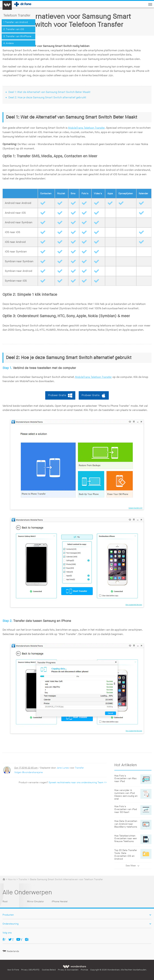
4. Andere (8, 43)
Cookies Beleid (49, 970)
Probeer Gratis (57, 395)
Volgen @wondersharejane (28, 772)
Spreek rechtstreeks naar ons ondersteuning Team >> (78, 782)
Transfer (79, 768)
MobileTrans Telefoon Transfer (86, 128)
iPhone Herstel (60, 902)
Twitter (13, 939)
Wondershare (75, 966)
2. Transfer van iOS (14, 29)
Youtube (21, 939)
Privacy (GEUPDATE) (30, 970)
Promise (84, 970)
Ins (28, 939)
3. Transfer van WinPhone (17, 36)
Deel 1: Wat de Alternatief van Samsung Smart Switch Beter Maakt (49, 92)
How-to (12, 879)
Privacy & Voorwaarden (68, 970)
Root (5, 902)
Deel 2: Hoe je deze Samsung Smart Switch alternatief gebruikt (47, 98)
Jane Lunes (63, 768)
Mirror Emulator (35, 902)
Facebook (5, 939)
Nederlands (13, 951)
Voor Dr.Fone (13, 970)
